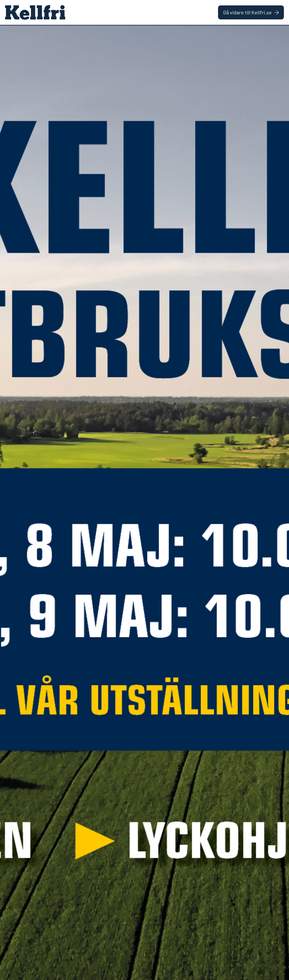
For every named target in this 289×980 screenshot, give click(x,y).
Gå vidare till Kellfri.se (251, 12)
